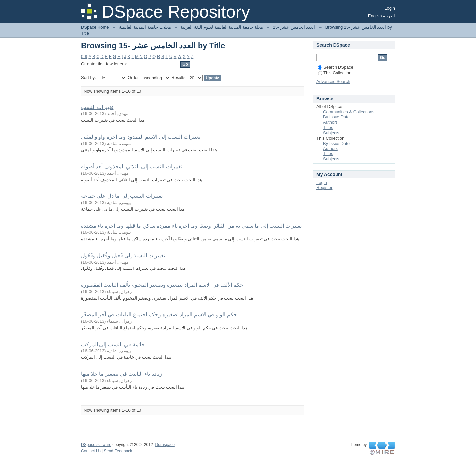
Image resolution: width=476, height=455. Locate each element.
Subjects (331, 133)
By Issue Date (336, 117)
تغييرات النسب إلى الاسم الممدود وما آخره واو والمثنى (141, 137)
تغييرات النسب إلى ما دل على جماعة (122, 196)
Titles (328, 127)
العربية (389, 16)
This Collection (335, 73)
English (375, 16)
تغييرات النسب (97, 107)
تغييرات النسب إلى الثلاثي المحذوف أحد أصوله (132, 166)
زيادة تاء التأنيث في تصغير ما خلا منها (121, 374)
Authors (330, 122)
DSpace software (96, 445)
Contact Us (91, 451)
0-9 (84, 56)
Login (390, 8)
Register (324, 188)
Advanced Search (333, 82)
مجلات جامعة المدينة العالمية (145, 27)
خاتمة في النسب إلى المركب (113, 344)
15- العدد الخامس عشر (294, 27)
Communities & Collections (349, 112)
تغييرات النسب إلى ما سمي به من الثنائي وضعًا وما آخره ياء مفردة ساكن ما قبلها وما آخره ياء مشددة (191, 226)
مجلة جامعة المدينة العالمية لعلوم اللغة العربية (222, 27)
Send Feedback (118, 451)
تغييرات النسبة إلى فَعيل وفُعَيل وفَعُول (123, 255)
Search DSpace (336, 67)
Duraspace (165, 445)
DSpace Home (95, 27)
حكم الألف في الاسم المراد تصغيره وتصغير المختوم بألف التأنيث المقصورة (162, 285)
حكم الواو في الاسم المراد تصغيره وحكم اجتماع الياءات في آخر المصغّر (159, 315)
